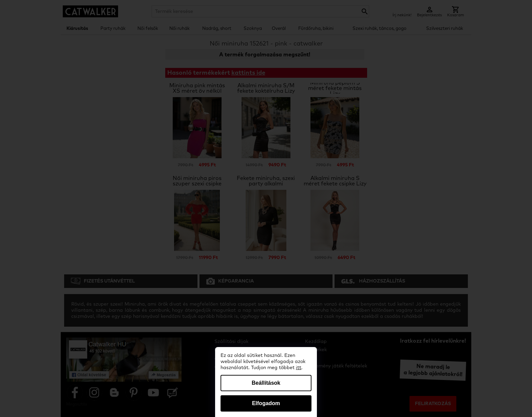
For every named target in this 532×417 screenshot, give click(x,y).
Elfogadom (266, 403)
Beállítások (266, 383)
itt (299, 368)
